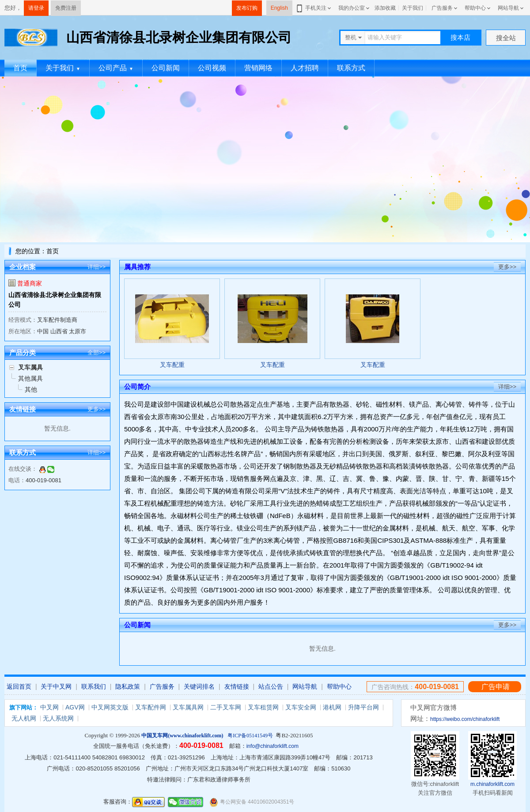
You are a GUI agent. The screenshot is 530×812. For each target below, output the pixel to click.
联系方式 (351, 68)
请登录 (36, 8)
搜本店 (460, 37)
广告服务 (442, 8)
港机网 (332, 707)
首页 (20, 68)
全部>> (97, 353)
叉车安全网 (301, 707)
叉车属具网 (188, 707)
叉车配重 (172, 365)
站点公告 (271, 686)
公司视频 (212, 68)
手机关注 (314, 8)
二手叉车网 (226, 707)
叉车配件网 (151, 707)
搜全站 (506, 38)
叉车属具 (30, 367)
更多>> (97, 409)
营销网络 (258, 68)
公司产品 (116, 68)
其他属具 (30, 378)
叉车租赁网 (263, 707)
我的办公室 (352, 8)
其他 (31, 389)
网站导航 (508, 8)
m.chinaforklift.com (492, 784)
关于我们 (413, 8)
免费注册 (66, 8)
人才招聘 (305, 68)
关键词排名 (199, 686)
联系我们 (94, 686)
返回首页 (19, 686)
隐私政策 (128, 686)
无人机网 (24, 718)
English (279, 8)
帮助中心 (475, 8)
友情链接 (237, 686)
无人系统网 (58, 718)
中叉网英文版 (110, 707)
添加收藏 (385, 8)
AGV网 (75, 707)
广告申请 (496, 687)
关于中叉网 (56, 686)
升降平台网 (363, 707)
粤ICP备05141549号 (250, 736)
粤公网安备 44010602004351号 (252, 802)
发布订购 (247, 8)
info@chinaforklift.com (273, 746)
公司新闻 (166, 68)
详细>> (97, 267)
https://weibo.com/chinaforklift (465, 719)
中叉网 (49, 707)
